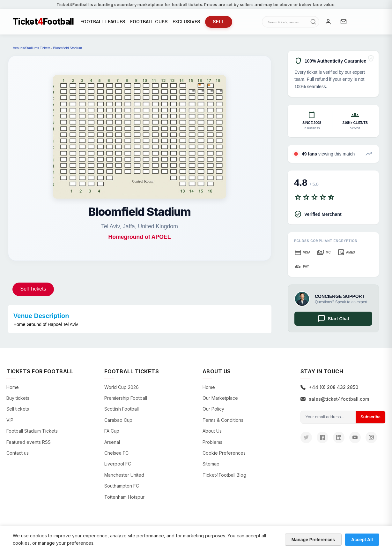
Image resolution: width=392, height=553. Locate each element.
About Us (212, 431)
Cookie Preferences (224, 453)
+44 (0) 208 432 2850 (329, 387)
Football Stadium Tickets (32, 431)
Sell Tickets (33, 289)
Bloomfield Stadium (68, 48)
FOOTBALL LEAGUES (103, 22)
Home (13, 387)
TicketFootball (43, 22)
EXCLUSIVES (186, 22)
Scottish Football (122, 409)
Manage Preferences (313, 540)
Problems (212, 442)
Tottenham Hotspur (124, 497)
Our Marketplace (220, 398)
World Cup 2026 (122, 387)
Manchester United (124, 475)
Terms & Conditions (223, 420)
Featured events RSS (29, 442)
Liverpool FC (118, 464)
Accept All (362, 540)
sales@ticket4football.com (335, 399)
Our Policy (213, 409)
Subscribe (370, 417)
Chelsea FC (116, 453)
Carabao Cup (118, 420)
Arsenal (112, 442)
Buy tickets (18, 398)
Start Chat (333, 319)
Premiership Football (126, 398)
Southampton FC (122, 486)
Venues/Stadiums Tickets (32, 48)
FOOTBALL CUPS (149, 22)
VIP (10, 420)
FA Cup (112, 431)
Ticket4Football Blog (224, 475)
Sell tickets (18, 409)
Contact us (18, 453)
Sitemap (211, 464)
